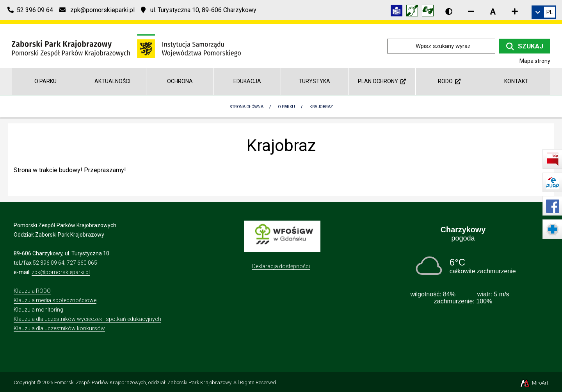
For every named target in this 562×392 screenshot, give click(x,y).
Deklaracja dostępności (281, 266)
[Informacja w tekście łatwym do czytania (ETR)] (398, 12)
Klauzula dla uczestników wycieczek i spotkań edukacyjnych (87, 319)
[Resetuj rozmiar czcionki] (493, 11)
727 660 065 (82, 263)
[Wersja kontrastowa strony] (449, 11)
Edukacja (247, 81)
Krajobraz (321, 107)
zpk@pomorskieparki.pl (61, 272)
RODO (449, 81)
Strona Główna (246, 107)
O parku (45, 81)
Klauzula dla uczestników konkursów (59, 328)
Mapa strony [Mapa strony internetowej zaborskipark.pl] (535, 61)
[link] (544, 12)
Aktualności (112, 81)
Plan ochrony (382, 81)
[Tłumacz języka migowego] (430, 12)
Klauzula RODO (32, 291)
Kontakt (516, 81)
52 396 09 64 (49, 263)
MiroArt (534, 383)
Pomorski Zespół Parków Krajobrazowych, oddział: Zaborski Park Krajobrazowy (143, 382)
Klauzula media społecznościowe (55, 300)
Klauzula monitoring (38, 310)
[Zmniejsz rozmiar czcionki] (471, 11)
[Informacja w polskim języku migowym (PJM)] (414, 12)
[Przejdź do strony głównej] (126, 45)
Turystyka (314, 81)
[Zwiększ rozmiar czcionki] (515, 11)
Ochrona (180, 81)
